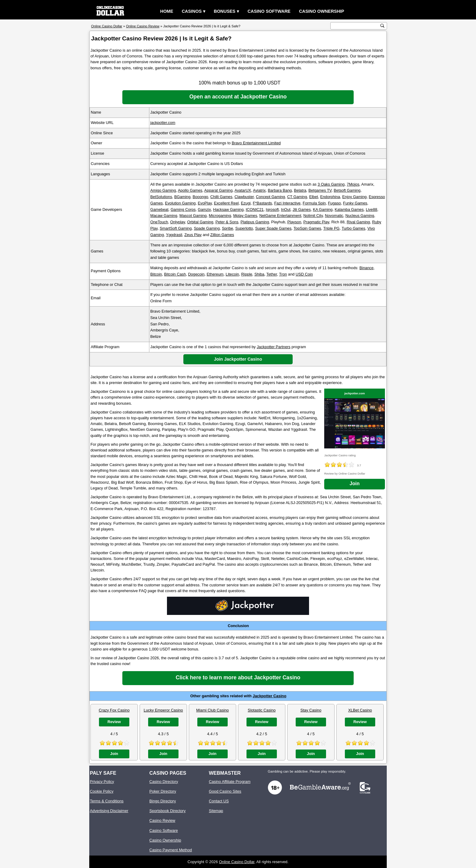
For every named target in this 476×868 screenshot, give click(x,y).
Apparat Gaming (218, 190)
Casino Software (269, 11)
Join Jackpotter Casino (238, 359)
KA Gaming (323, 209)
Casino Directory (164, 782)
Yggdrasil (174, 235)
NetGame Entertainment (280, 216)
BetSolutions (161, 197)
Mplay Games (245, 216)
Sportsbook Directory (167, 811)
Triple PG (331, 228)
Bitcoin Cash (175, 274)
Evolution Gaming (180, 203)
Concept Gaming (270, 197)
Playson (294, 222)
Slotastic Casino (262, 710)
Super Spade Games (274, 228)
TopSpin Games (307, 228)
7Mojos (353, 184)
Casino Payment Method (171, 850)
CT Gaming (297, 197)
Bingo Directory (163, 801)
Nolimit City (313, 216)
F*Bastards (262, 203)
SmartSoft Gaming (176, 228)
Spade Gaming (207, 228)
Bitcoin (156, 274)
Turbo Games (353, 228)
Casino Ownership (322, 11)
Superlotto (244, 228)
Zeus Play (193, 235)
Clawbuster (244, 197)
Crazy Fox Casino (114, 710)
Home (167, 11)
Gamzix (204, 209)
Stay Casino (311, 710)
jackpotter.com (163, 123)
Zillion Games (222, 235)
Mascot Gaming (193, 216)
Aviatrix (259, 190)
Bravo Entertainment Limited (256, 143)
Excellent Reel (226, 203)
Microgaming (220, 216)
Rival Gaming (358, 222)
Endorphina (330, 197)
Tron (283, 274)
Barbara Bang (280, 190)
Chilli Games (221, 197)
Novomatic (334, 216)
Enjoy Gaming (354, 197)
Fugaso (334, 203)
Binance (366, 268)
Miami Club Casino (212, 710)
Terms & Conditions (107, 801)
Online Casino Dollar (237, 862)
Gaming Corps (183, 209)
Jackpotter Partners (274, 347)
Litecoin (232, 274)
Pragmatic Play (316, 222)
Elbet (313, 197)
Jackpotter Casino (269, 696)
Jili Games (302, 209)
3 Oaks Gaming (331, 184)
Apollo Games (190, 190)
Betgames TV (320, 190)
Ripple (247, 274)
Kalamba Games (349, 209)
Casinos (192, 11)
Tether (272, 274)
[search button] (382, 26)
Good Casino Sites (225, 791)
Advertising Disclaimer (109, 811)
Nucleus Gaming (360, 216)
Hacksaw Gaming (228, 209)
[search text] (355, 26)
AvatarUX (243, 190)
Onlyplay (177, 222)
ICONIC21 (255, 209)
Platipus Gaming (255, 222)
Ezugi (246, 203)
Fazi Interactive (287, 203)
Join (355, 484)
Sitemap (216, 811)
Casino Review (162, 820)
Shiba (259, 274)
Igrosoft (272, 209)
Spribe (228, 228)
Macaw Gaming (164, 216)
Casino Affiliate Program (230, 782)
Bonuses (224, 11)
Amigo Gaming (163, 190)
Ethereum (215, 274)
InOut (286, 209)
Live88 (372, 209)
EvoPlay (205, 203)
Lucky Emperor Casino (163, 710)
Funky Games (355, 203)
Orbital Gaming (200, 222)
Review (114, 722)
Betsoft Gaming (347, 190)
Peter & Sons (227, 222)
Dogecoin (196, 274)
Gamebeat (159, 209)
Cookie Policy (102, 791)
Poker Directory (163, 791)
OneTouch (159, 222)
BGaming (182, 197)
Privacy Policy (102, 782)
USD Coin (304, 274)
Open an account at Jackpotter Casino (238, 97)
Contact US (219, 801)
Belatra (300, 190)
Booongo (200, 197)
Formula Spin (314, 203)
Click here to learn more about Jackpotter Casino (238, 678)
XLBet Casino (360, 710)
